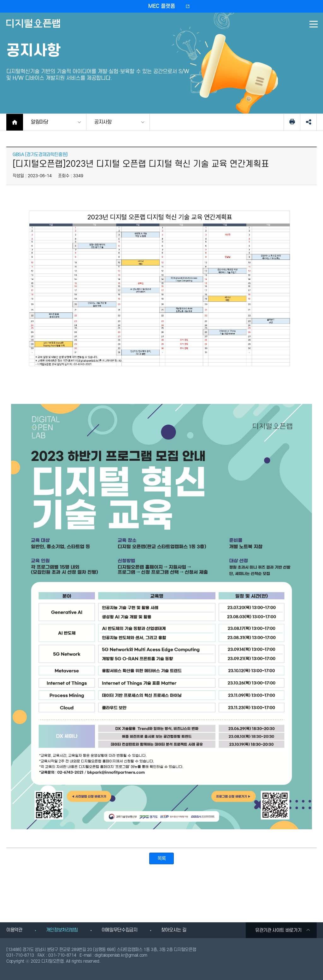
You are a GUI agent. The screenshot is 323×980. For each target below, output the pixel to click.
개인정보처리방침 (62, 930)
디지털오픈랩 (34, 28)
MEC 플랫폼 (162, 6)
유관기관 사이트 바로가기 (283, 930)
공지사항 (103, 122)
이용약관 (14, 930)
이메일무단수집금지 (120, 930)
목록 (162, 858)
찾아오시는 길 (174, 930)
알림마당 (40, 122)
